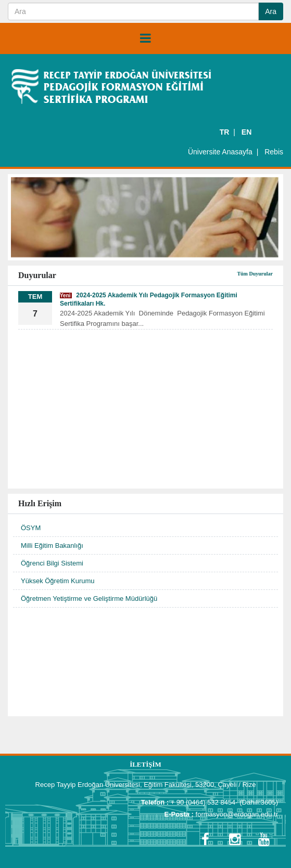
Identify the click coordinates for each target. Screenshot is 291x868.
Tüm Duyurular (255, 274)
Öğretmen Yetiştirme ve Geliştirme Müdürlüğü (89, 599)
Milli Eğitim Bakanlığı (52, 545)
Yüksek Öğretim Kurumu (58, 581)
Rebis (274, 152)
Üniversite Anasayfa (220, 152)
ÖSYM (31, 528)
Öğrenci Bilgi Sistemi (52, 563)
